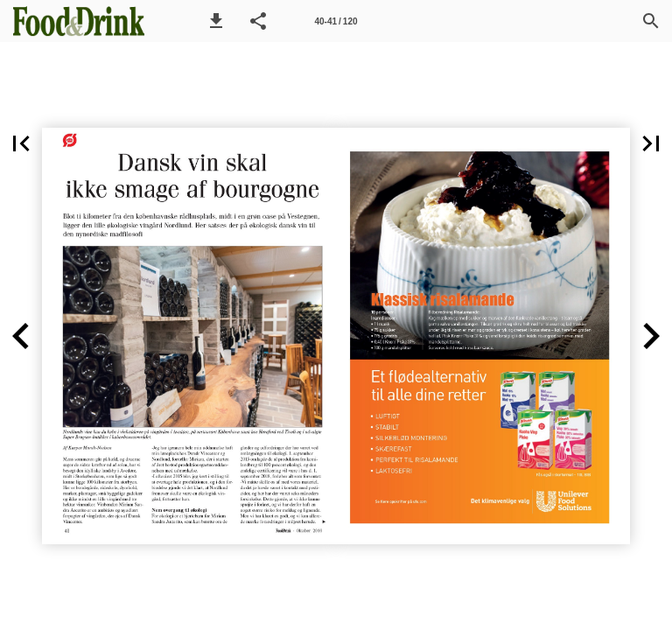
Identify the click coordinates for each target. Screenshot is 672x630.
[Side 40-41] (336, 21)
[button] (216, 21)
